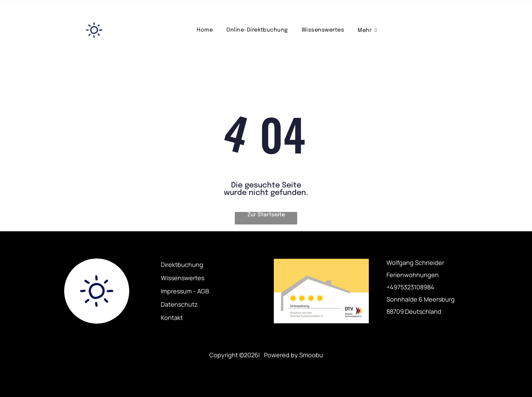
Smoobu (311, 355)
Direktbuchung (182, 265)
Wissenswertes (183, 278)
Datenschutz (179, 304)
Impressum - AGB (185, 291)
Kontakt (172, 318)
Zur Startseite (266, 215)
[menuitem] (205, 30)
